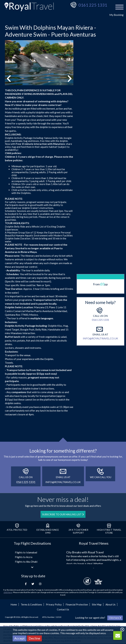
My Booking (116, 15)
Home (14, 604)
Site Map (97, 604)
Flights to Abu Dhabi (26, 562)
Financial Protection (77, 604)
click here (8, 592)
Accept (20, 638)
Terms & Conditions (31, 604)
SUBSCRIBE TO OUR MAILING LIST (63, 514)
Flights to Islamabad (26, 552)
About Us (110, 604)
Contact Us (63, 609)
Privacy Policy (54, 604)
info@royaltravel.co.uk (100, 273)
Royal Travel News (94, 543)
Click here (115, 618)
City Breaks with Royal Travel (85, 552)
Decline (34, 638)
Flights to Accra (24, 557)
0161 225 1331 (93, 5)
